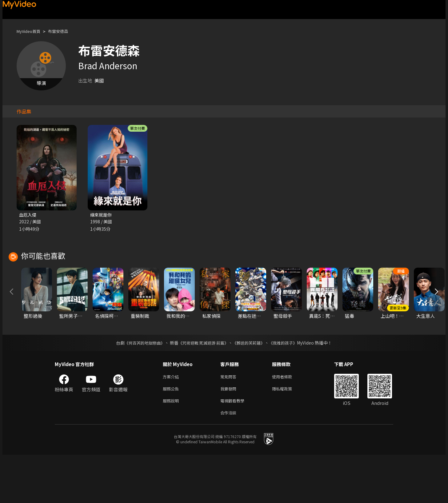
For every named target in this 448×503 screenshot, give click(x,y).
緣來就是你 (102, 215)
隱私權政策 (287, 435)
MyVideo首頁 (31, 31)
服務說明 (172, 447)
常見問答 (230, 422)
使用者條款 (287, 422)
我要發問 (230, 435)
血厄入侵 (28, 215)
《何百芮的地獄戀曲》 (141, 387)
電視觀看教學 (234, 447)
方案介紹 (172, 422)
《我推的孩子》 (288, 387)
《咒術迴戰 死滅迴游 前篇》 (203, 387)
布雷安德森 (64, 31)
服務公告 (172, 435)
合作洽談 (230, 460)
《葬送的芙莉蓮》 (251, 387)
